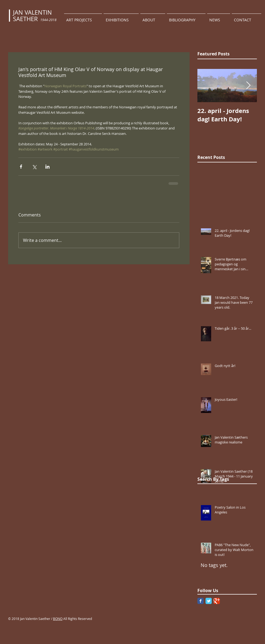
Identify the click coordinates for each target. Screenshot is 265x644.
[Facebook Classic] (201, 601)
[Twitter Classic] (209, 601)
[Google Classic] (217, 601)
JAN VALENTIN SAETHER (32, 16)
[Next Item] (248, 86)
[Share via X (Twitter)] (34, 167)
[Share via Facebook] (21, 167)
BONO (58, 619)
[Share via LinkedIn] (47, 167)
